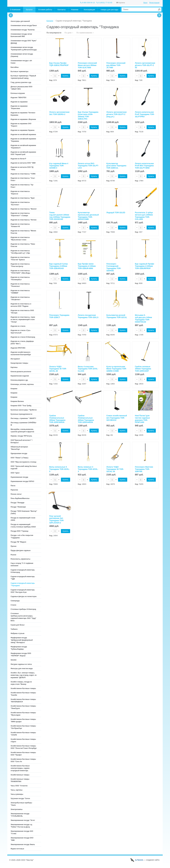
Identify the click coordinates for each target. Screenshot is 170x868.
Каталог (50, 21)
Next (159, 15)
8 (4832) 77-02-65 (104, 3)
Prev (11, 15)
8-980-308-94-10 (88, 3)
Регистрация (154, 3)
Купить (65, 76)
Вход (145, 3)
